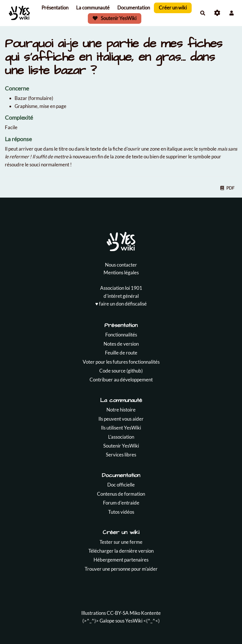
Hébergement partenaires (121, 560)
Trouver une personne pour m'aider (121, 569)
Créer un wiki (173, 8)
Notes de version (121, 344)
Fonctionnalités (121, 335)
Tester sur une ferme (121, 542)
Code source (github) (121, 371)
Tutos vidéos (121, 512)
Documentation (134, 8)
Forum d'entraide (121, 503)
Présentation (55, 8)
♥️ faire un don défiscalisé (121, 304)
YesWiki (134, 621)
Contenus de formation (121, 494)
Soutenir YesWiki (115, 18)
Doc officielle (121, 485)
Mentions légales (121, 272)
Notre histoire (121, 410)
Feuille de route (121, 353)
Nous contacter (121, 265)
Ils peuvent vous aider (121, 419)
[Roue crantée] (217, 13)
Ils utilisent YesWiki (121, 428)
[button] (232, 13)
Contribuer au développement (121, 380)
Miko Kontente (145, 613)
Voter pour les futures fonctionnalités (121, 362)
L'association (121, 437)
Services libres (121, 455)
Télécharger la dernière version (121, 551)
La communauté (93, 8)
